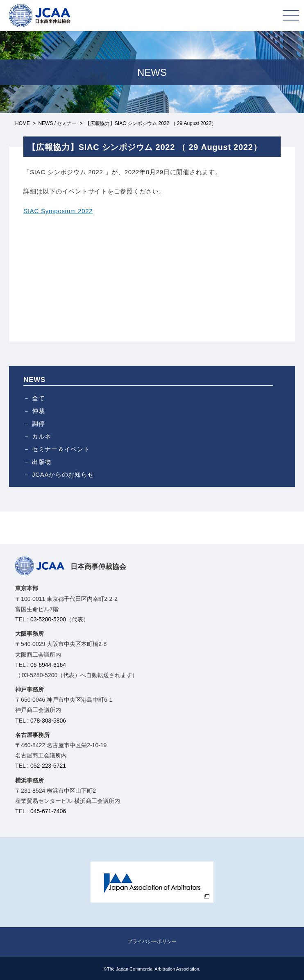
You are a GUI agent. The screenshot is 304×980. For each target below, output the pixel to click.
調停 (39, 424)
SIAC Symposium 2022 (58, 211)
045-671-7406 (48, 811)
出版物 (42, 462)
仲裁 (39, 411)
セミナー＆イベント (61, 449)
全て (39, 398)
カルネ (42, 436)
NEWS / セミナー (57, 123)
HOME (23, 123)
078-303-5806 (48, 721)
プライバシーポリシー (152, 941)
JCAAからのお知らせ (63, 474)
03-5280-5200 (48, 619)
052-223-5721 (48, 766)
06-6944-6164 (48, 665)
